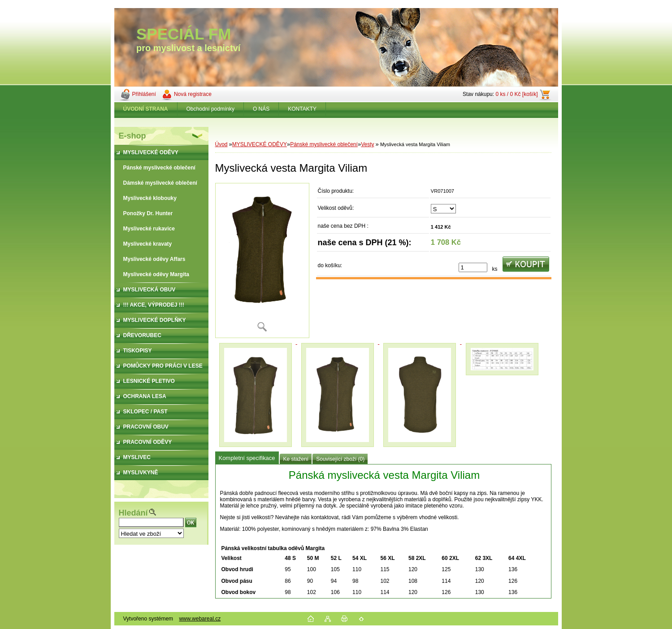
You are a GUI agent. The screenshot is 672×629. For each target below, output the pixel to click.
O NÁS (261, 109)
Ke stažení (296, 459)
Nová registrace (193, 94)
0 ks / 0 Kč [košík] (516, 94)
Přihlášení (144, 94)
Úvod (221, 144)
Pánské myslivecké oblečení (324, 144)
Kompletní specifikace (247, 458)
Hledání (133, 513)
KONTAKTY (302, 109)
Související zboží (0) (340, 459)
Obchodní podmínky (210, 109)
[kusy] (473, 267)
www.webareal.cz (200, 619)
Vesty (367, 144)
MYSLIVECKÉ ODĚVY (260, 144)
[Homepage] (146, 109)
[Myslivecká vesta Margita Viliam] (262, 260)
